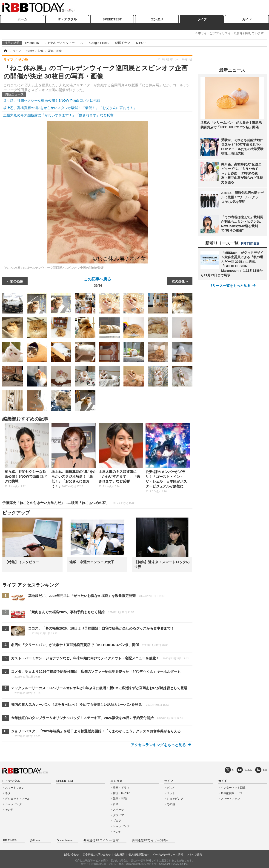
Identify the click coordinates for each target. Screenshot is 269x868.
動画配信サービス (232, 793)
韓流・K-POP (121, 793)
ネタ (8, 793)
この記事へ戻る (97, 283)
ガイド (247, 19)
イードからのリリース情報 (168, 854)
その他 (9, 810)
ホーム (22, 19)
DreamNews (65, 840)
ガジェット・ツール (17, 799)
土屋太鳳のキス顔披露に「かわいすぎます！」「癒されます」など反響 (58, 115)
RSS (265, 770)
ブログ (117, 821)
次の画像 (178, 281)
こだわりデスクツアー (60, 43)
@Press (35, 840)
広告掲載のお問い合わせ (97, 854)
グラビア (118, 815)
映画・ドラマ (121, 788)
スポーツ (118, 810)
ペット (171, 793)
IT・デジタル (67, 19)
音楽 (116, 804)
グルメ (171, 788)
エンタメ (157, 19)
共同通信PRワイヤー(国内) (101, 840)
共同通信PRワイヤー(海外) (150, 840)
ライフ (202, 19)
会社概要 (120, 854)
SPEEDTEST (112, 19)
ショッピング (13, 804)
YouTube (248, 770)
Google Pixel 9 (99, 43)
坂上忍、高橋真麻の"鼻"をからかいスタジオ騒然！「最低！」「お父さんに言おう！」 (70, 108)
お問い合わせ (71, 854)
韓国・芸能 (120, 799)
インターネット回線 (233, 788)
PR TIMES (10, 840)
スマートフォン (15, 788)
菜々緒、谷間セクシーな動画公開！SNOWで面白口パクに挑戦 (52, 100)
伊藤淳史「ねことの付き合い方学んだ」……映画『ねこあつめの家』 (69, 503)
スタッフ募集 (195, 854)
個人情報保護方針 (139, 854)
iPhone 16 (32, 43)
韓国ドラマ (123, 43)
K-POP (141, 43)
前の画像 (17, 281)
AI (82, 43)
